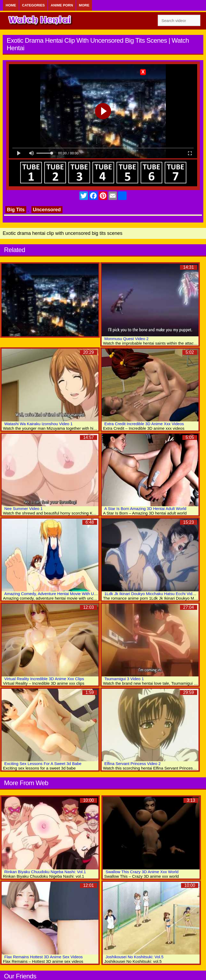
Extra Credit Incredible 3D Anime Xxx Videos (144, 424)
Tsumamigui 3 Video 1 (124, 679)
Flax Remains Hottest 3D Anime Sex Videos (43, 957)
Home (11, 5)
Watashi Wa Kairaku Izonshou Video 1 (38, 424)
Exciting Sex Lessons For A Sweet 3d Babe (43, 764)
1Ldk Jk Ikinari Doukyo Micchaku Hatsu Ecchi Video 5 (152, 594)
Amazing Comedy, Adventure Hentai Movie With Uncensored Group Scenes (72, 594)
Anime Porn (62, 5)
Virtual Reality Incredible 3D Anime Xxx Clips (44, 679)
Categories (33, 5)
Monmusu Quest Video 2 (126, 339)
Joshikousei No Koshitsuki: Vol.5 (134, 957)
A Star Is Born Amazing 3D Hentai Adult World (145, 509)
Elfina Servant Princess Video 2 (133, 764)
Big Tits (16, 210)
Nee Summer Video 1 (23, 509)
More (84, 5)
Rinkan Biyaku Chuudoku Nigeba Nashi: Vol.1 (45, 872)
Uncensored (47, 210)
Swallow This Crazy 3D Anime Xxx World (142, 872)
